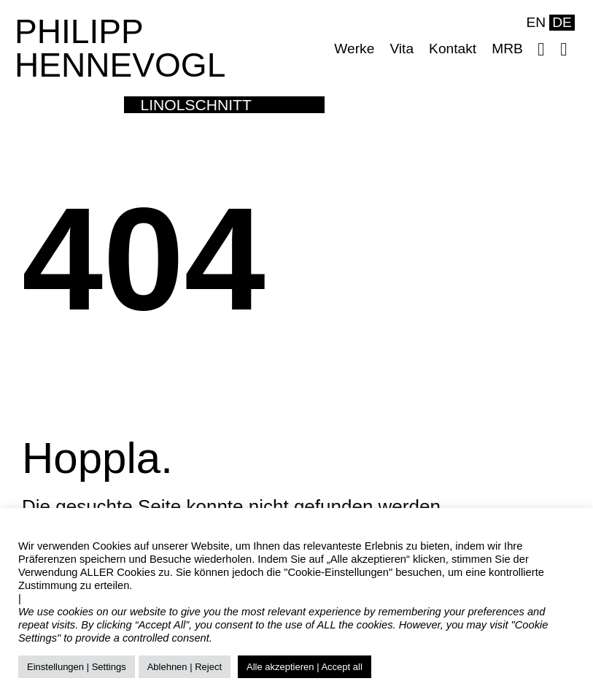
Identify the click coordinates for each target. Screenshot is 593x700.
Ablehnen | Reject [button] (185, 667)
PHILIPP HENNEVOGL (120, 48)
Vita (402, 49)
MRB (507, 49)
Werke (354, 49)
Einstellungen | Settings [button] (77, 667)
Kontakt (453, 49)
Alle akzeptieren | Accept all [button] (305, 667)
